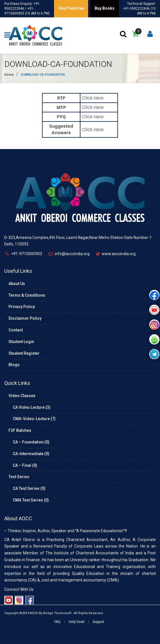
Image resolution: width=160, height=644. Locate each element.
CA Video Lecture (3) (32, 407)
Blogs (14, 365)
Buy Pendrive (71, 8)
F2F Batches (20, 430)
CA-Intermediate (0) (31, 454)
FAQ (57, 622)
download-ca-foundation (58, 64)
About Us (17, 284)
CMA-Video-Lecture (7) (34, 419)
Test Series (19, 477)
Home (9, 75)
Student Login (21, 342)
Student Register (24, 353)
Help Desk (77, 622)
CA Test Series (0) (29, 488)
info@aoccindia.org (72, 254)
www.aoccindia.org (119, 254)
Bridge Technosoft (57, 613)
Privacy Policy (22, 307)
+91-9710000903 (27, 254)
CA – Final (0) (25, 465)
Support (98, 622)
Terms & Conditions (27, 295)
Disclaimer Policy (25, 318)
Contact (16, 330)
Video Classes (22, 396)
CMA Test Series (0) (31, 500)
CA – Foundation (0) (31, 442)
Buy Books (105, 8)
